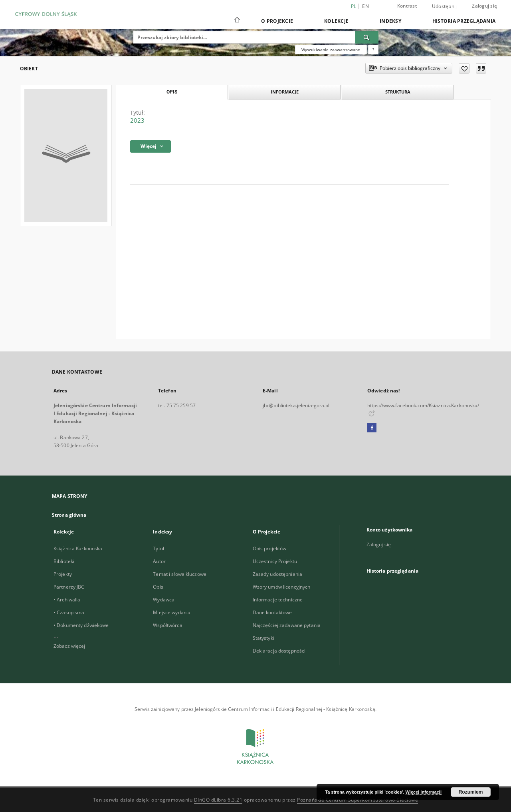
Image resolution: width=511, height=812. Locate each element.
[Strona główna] (237, 21)
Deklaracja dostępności (279, 651)
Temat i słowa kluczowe (180, 574)
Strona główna (69, 515)
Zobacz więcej (69, 646)
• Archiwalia (67, 600)
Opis (158, 587)
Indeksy (390, 21)
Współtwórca (167, 625)
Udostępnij (445, 6)
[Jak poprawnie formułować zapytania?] (373, 50)
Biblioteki (64, 561)
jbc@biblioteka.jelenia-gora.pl (296, 405)
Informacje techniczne (278, 600)
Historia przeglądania (464, 21)
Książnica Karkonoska (78, 548)
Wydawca (164, 600)
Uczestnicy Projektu (275, 561)
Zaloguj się (484, 6)
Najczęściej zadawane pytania (287, 625)
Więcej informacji (424, 792)
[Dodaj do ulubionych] (464, 68)
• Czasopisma (69, 612)
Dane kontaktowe (272, 612)
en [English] (365, 6)
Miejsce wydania (172, 612)
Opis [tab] (172, 92)
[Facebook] (372, 428)
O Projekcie (277, 21)
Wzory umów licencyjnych (282, 587)
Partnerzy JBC (69, 587)
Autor (159, 561)
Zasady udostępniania (277, 574)
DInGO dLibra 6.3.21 (218, 800)
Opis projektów (270, 548)
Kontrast (407, 6)
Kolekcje (336, 21)
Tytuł (158, 548)
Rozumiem (471, 792)
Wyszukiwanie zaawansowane (331, 50)
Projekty (63, 574)
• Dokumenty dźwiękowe (81, 625)
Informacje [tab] (285, 92)
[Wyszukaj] (367, 37)
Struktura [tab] (398, 92)
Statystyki (263, 638)
